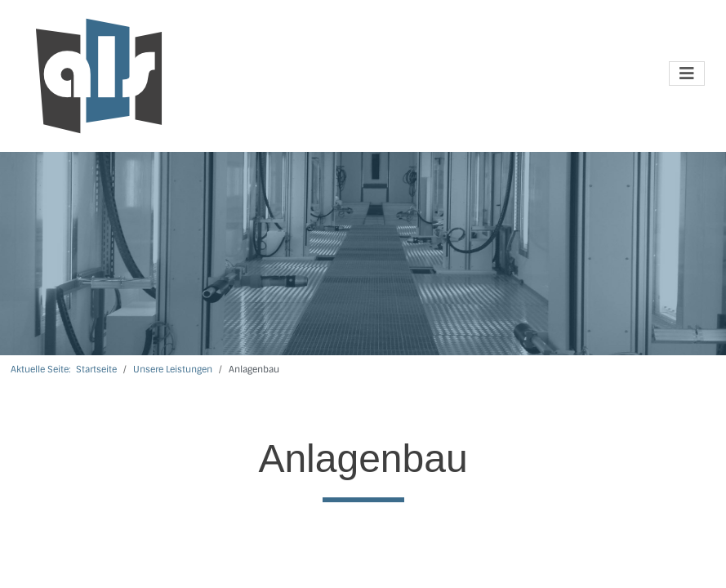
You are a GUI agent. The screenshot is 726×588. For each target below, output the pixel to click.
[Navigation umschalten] (687, 73)
